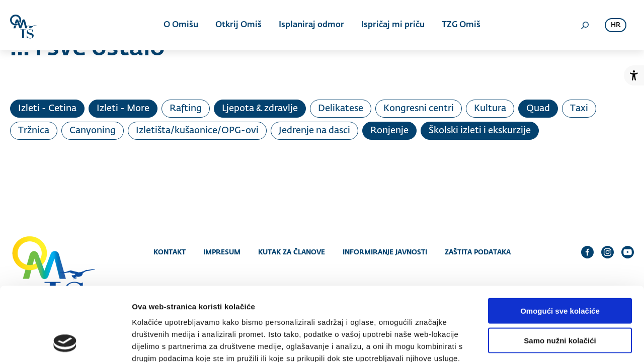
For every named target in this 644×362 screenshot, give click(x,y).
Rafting (186, 109)
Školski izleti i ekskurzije (480, 131)
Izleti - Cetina (47, 109)
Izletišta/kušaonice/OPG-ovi (197, 131)
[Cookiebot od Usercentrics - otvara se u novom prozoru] (65, 342)
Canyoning (93, 131)
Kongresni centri (419, 109)
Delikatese (341, 109)
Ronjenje (389, 131)
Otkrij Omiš (238, 25)
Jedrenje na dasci (314, 131)
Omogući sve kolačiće (560, 242)
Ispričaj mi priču (393, 25)
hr (616, 25)
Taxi (579, 109)
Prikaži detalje (521, 342)
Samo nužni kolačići (560, 271)
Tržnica (34, 131)
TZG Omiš (461, 25)
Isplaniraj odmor (311, 25)
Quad (538, 109)
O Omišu (181, 25)
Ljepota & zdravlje (260, 109)
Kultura (490, 109)
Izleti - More (123, 109)
